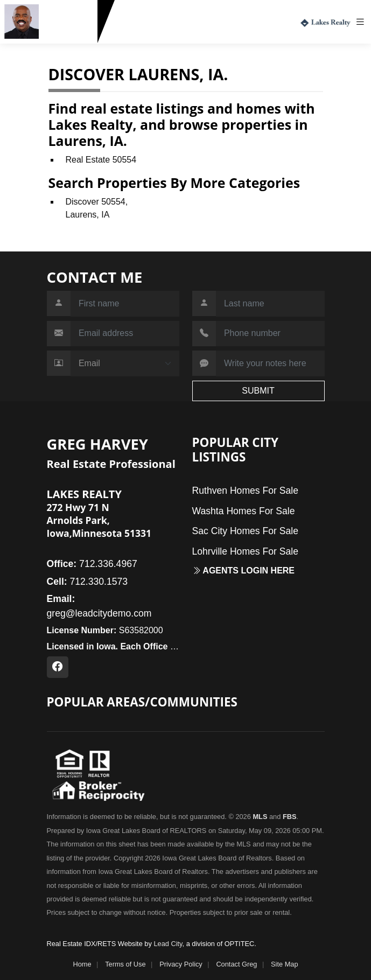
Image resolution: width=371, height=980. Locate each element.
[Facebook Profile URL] (58, 667)
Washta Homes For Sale (244, 511)
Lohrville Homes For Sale (246, 551)
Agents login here (244, 570)
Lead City (168, 944)
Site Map (285, 964)
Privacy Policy (181, 964)
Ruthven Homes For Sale (246, 491)
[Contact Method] (125, 363)
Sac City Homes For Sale (246, 531)
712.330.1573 (70, 34)
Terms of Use (125, 964)
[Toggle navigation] (363, 22)
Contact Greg (236, 964)
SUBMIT (258, 391)
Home (82, 964)
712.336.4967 (92, 564)
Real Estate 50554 (101, 160)
